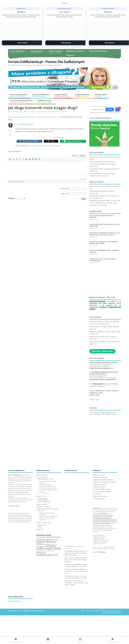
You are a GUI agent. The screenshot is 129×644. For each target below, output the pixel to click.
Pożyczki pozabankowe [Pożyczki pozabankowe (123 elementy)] (47, 554)
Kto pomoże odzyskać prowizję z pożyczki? (102, 216)
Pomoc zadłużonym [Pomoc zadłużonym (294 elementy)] (48, 547)
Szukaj (110, 109)
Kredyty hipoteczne (82, 95)
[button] (10, 159)
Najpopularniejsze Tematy (45, 479)
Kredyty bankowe (62, 95)
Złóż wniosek (22, 43)
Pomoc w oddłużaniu (44, 502)
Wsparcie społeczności (98, 51)
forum (18, 485)
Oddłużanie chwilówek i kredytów (103, 480)
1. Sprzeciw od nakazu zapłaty (47, 488)
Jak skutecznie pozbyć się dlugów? (100, 157)
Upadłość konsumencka (100, 496)
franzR (91, 159)
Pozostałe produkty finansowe (21, 101)
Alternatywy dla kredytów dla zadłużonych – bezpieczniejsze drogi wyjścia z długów (76, 583)
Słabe (10, 136)
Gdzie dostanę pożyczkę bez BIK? (100, 196)
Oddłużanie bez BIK (99, 475)
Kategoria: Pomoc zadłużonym (48, 117)
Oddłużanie (64, 112)
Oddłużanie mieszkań (100, 484)
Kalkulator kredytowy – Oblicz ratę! (48, 509)
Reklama (98, 611)
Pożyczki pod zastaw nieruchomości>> (103, 380)
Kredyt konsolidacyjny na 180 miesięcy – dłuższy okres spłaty (104, 242)
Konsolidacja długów (99, 487)
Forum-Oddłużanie (17, 52)
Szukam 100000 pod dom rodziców (101, 203)
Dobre (10, 129)
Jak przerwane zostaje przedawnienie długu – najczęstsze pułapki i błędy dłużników (76, 560)
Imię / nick (64, 194)
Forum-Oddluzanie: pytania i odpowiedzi (22, 117)
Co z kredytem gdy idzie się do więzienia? (103, 164)
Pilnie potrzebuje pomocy (97, 162)
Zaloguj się (70, 55)
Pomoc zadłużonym (32, 112)
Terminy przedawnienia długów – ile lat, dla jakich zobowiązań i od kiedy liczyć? (76, 571)
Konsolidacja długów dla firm (102, 489)
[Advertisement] (105, 280)
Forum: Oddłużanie (99, 499)
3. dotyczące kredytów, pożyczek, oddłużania (104, 385)
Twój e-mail (64, 188)
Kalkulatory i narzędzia (75, 51)
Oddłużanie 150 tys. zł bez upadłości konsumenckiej (103, 260)
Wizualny (75, 156)
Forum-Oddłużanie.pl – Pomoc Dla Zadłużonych (46, 62)
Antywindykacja (94, 186)
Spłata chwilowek (95, 191)
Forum (83, 611)
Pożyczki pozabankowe (41, 95)
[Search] (98, 109)
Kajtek (17, 124)
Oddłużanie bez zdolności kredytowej (105, 482)
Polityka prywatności (14, 601)
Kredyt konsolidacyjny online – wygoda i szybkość (104, 251)
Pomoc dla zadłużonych (18, 95)
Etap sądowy (97, 494)
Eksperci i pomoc (37, 52)
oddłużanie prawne (99, 539)
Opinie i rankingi (56, 52)
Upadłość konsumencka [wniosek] (48, 516)
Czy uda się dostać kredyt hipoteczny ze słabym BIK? (104, 225)
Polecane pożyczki (43, 500)
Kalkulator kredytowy (97, 302)
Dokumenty (41, 511)
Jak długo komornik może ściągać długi (49, 112)
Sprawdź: (99, 552)
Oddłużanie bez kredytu (100, 477)
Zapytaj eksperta (43, 498)
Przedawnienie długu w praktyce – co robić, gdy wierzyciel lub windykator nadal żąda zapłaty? (76, 553)
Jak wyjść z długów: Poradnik (102, 492)
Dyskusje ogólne (101, 95)
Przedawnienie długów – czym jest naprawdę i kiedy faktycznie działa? (76, 577)
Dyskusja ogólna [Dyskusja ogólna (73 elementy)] (47, 540)
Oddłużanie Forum (45, 101)
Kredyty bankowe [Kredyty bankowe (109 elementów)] (46, 543)
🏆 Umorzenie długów (45, 485)
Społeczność (90, 611)
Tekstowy (82, 156)
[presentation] (10, 159)
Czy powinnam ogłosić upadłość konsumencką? (105, 169)
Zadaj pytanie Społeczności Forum (111, 611)
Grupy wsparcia (42, 525)
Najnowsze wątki (43, 477)
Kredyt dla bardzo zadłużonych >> (101, 368)
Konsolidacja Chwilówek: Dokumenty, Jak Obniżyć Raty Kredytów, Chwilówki (104, 234)
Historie (40, 527)
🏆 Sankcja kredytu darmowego (48, 486)
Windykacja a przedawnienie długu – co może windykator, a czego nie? (76, 565)
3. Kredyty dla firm (44, 493)
